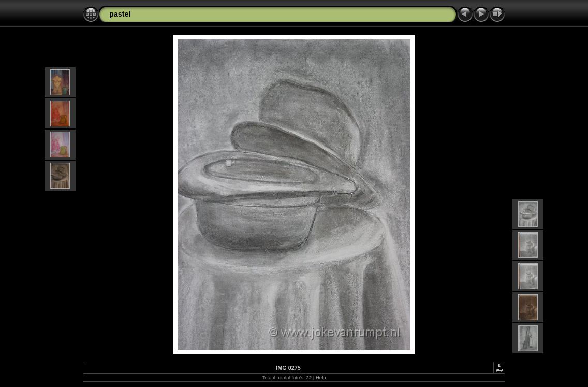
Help (321, 377)
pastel (120, 14)
